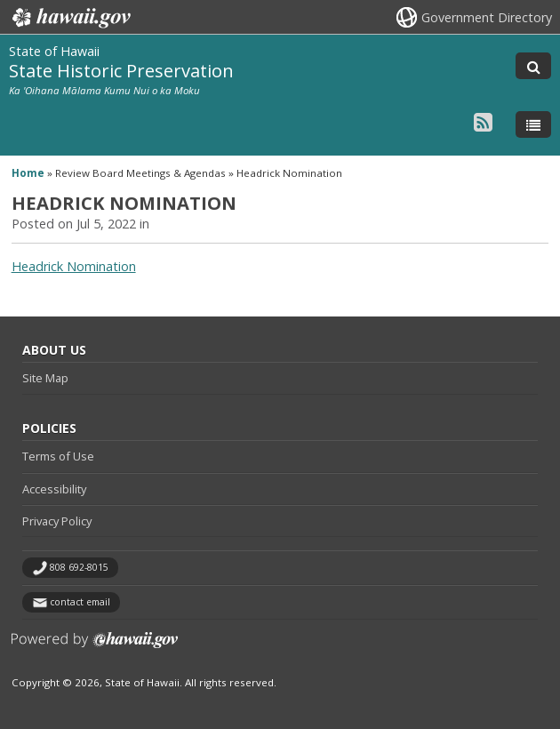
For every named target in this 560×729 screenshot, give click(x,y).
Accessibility (54, 489)
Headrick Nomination (74, 266)
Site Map (45, 378)
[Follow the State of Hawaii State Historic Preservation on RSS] (483, 121)
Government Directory (487, 17)
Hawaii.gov (70, 18)
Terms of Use (58, 456)
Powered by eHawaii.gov (95, 647)
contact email (80, 602)
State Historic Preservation (121, 70)
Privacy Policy (57, 521)
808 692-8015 (79, 567)
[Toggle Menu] (533, 124)
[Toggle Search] (533, 66)
